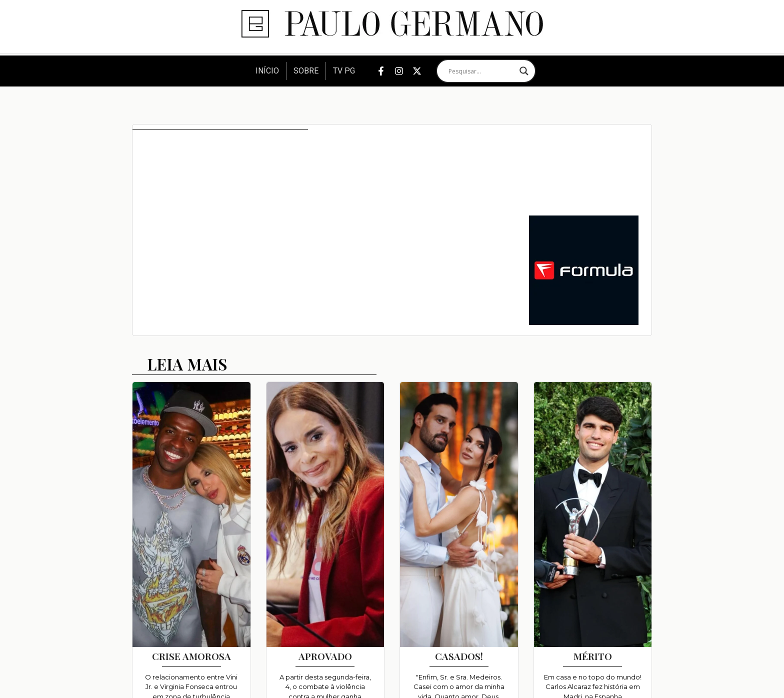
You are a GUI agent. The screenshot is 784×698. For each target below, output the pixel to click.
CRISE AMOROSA (191, 656)
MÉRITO (593, 656)
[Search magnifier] (524, 71)
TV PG (344, 71)
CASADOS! (459, 656)
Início (267, 71)
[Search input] (481, 71)
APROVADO (325, 656)
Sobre (306, 71)
